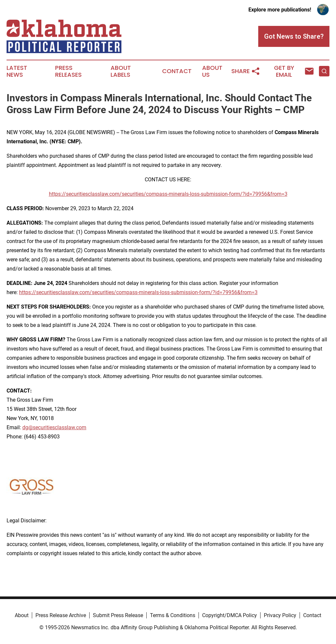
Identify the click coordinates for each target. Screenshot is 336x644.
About (22, 615)
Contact (177, 71)
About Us (212, 71)
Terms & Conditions (173, 615)
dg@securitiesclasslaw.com (54, 427)
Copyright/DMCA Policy (230, 615)
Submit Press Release (118, 615)
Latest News (17, 71)
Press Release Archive (61, 615)
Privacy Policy (280, 615)
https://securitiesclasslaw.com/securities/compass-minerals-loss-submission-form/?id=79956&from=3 (168, 194)
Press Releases (68, 71)
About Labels (121, 71)
